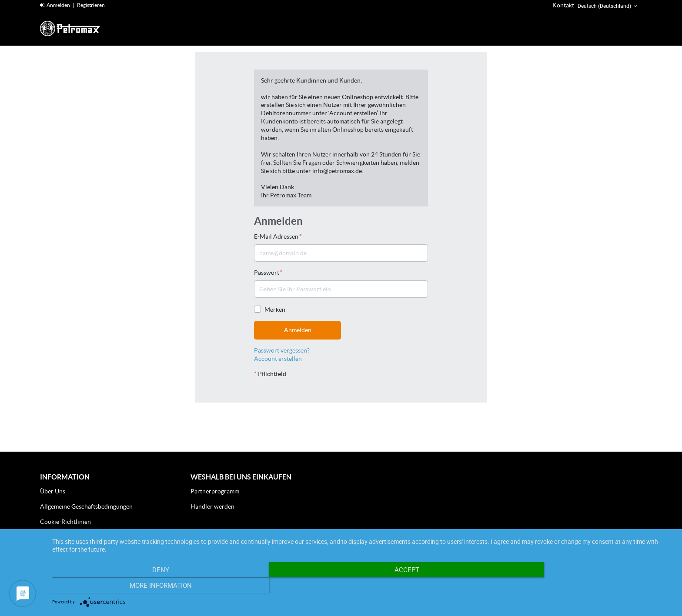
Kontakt (563, 5)
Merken (270, 309)
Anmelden (55, 5)
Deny (145, 586)
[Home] (81, 28)
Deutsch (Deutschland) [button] (608, 6)
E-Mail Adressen (278, 236)
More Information (580, 586)
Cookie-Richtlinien (65, 522)
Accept (363, 586)
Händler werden (212, 506)
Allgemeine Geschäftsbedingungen (86, 506)
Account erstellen (278, 359)
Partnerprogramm (215, 491)
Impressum (55, 536)
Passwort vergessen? (282, 350)
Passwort (268, 273)
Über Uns (53, 491)
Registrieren (91, 5)
